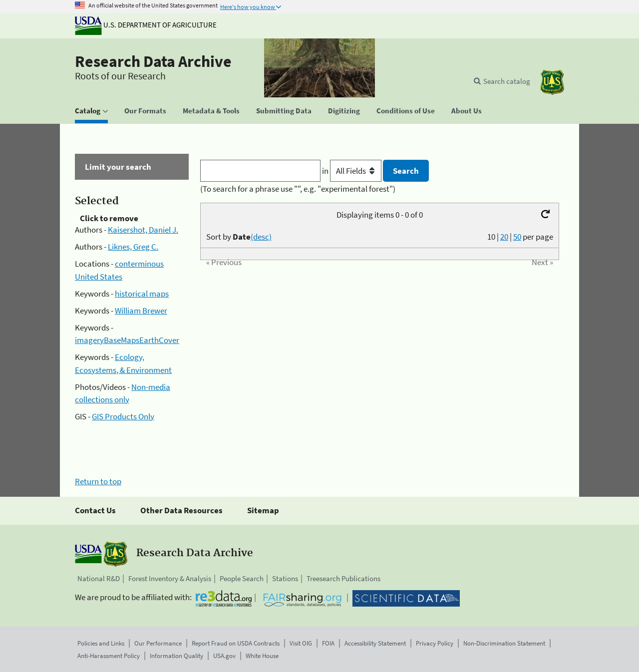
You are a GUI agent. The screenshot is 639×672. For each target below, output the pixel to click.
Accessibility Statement (375, 643)
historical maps (142, 294)
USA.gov (224, 656)
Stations (285, 578)
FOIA (328, 643)
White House (262, 656)
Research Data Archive (153, 61)
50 (517, 237)
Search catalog (507, 81)
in (353, 171)
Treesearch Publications (343, 578)
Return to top (98, 481)
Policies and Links (101, 643)
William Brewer (141, 311)
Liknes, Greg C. (133, 247)
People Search (242, 578)
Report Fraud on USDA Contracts (236, 643)
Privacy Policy (435, 643)
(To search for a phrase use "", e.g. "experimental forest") (298, 189)
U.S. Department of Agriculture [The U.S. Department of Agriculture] (146, 25)
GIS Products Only (123, 416)
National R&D (99, 578)
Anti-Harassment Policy (109, 656)
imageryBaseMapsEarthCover (127, 340)
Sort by (239, 237)
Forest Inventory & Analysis (170, 578)
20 (504, 237)
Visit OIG (301, 643)
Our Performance (158, 643)
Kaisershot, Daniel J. (143, 230)
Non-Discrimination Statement (504, 643)
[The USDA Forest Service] (552, 82)
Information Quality (176, 656)
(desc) (261, 237)
